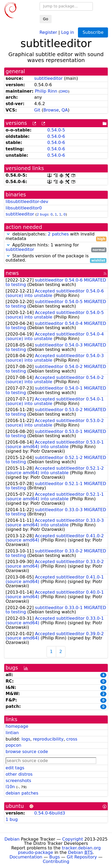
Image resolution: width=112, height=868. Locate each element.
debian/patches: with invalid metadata (56, 237)
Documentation (26, 857)
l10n (10, 787)
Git (37, 110)
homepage (17, 726)
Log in (68, 32)
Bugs (55, 857)
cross (72, 739)
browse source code (27, 752)
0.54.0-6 (56, 136)
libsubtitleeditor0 (24, 208)
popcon (13, 745)
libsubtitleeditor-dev (27, 202)
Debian (12, 839)
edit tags (15, 768)
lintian (12, 733)
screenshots (18, 781)
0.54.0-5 (56, 130)
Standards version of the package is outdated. (56, 258)
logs (26, 739)
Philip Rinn (46, 91)
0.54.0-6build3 (49, 813)
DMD (64, 91)
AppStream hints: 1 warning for (56, 247)
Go (46, 19)
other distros (19, 774)
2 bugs (42, 214)
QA (65, 110)
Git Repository (82, 857)
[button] (8, 234)
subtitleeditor (48, 78)
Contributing (56, 861)
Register (48, 32)
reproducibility (48, 739)
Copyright (73, 839)
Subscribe (93, 32)
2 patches (58, 234)
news (12, 273)
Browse (51, 110)
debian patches (22, 793)
